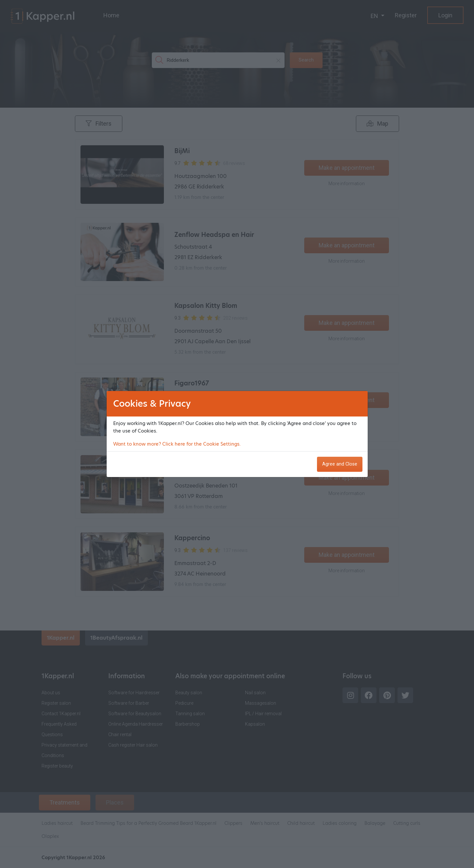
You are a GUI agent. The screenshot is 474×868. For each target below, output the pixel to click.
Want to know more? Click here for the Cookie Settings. (177, 444)
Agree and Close (340, 464)
